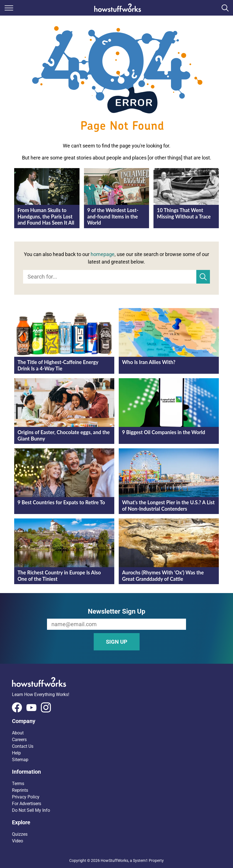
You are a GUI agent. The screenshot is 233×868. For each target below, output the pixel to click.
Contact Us (23, 746)
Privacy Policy (26, 797)
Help (16, 753)
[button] (116, 721)
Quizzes (20, 834)
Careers (19, 740)
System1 (140, 860)
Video (18, 841)
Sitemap (20, 760)
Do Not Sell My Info (31, 810)
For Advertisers (27, 804)
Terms (18, 784)
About (18, 733)
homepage (103, 254)
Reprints (20, 790)
